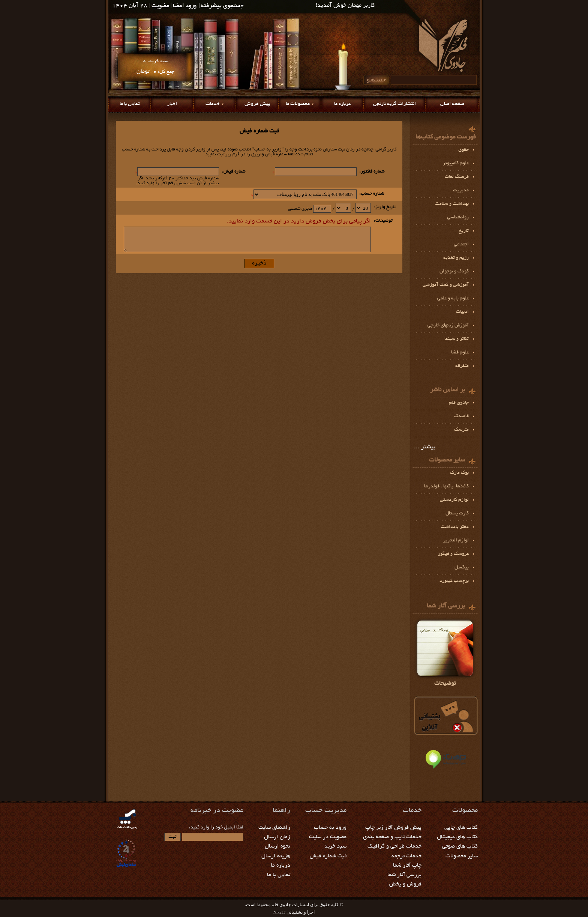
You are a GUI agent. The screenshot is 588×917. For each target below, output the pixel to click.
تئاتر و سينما (457, 339)
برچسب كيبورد (454, 581)
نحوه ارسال (277, 846)
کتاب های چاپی (461, 828)
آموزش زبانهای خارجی (448, 326)
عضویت (160, 6)
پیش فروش (257, 104)
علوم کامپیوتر (456, 164)
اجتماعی (461, 245)
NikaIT (279, 912)
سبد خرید (335, 846)
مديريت (461, 191)
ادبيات (462, 312)
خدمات (213, 104)
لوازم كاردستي (454, 500)
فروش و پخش (405, 884)
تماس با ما (130, 104)
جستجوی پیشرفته (222, 6)
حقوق (463, 150)
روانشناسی (458, 218)
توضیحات (445, 652)
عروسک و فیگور (453, 554)
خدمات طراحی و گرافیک (394, 846)
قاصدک (461, 416)
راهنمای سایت (274, 828)
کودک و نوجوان (454, 272)
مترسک (461, 430)
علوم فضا (460, 353)
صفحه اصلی (452, 104)
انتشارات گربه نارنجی (394, 104)
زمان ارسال (277, 837)
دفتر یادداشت (455, 527)
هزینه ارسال (276, 856)
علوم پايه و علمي (453, 299)
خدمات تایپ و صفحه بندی (392, 837)
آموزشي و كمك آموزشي (446, 285)
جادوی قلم (459, 403)
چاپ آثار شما (407, 866)
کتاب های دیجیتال (457, 837)
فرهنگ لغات (457, 177)
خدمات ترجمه (406, 856)
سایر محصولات (462, 856)
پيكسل (462, 568)
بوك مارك (459, 473)
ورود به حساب (330, 828)
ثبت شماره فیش (328, 856)
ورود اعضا (185, 6)
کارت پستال (457, 514)
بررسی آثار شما (404, 875)
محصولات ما (298, 104)
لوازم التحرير (456, 541)
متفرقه (462, 366)
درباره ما (342, 104)
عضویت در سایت (328, 837)
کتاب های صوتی (460, 846)
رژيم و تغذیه (456, 258)
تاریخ (464, 231)
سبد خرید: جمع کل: (155, 67)
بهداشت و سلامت (452, 204)
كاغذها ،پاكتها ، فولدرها (446, 487)
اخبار (172, 104)
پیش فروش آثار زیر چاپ (393, 828)
